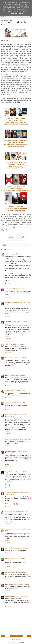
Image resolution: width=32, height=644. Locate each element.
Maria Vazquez (9, 584)
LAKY (7, 289)
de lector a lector (10, 439)
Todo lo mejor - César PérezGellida (16, 122)
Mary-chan (8, 322)
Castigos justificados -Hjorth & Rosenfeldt (16, 124)
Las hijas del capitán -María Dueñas (16, 168)
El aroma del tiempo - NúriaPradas (16, 162)
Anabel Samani (9, 596)
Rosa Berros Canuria (11, 529)
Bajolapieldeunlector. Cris (13, 451)
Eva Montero (9, 512)
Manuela (7, 403)
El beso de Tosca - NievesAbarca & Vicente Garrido (16, 191)
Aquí (8, 94)
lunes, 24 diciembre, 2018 (21, 596)
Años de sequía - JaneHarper (16, 146)
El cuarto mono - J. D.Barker (16, 164)
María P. (7, 375)
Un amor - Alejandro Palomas (16, 118)
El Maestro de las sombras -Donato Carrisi (16, 140)
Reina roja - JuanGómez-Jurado (16, 210)
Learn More (14, 14)
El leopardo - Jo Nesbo (16, 166)
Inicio (16, 636)
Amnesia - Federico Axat (16, 207)
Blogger (22, 642)
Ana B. (7, 254)
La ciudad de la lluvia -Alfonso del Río (16, 209)
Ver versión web (16, 639)
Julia (7, 344)
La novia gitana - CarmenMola (16, 187)
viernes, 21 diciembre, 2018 (17, 254)
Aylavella (8, 358)
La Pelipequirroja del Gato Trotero (15, 493)
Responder (8, 283)
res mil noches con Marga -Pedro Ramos (16, 144)
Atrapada (8, 472)
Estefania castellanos (11, 303)
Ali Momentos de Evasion (12, 415)
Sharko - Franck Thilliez (16, 120)
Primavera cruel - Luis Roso (16, 142)
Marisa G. (8, 572)
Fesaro (7, 391)
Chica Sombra (9, 548)
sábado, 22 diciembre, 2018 (19, 572)
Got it (21, 14)
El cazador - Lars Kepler (16, 189)
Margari (7, 558)
